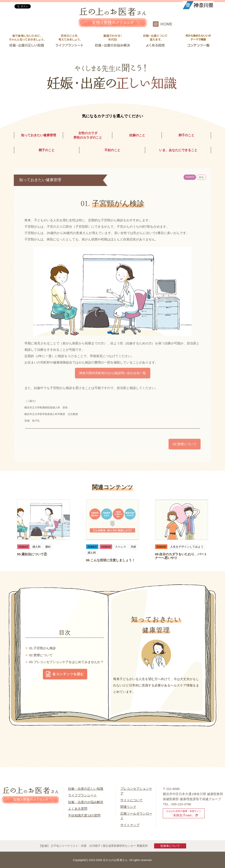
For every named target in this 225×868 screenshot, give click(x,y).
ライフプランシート (82, 795)
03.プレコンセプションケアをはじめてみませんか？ (66, 662)
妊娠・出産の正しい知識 (86, 789)
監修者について (170, 846)
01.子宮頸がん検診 (42, 648)
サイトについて (131, 800)
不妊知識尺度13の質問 (84, 815)
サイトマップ (130, 825)
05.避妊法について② (32, 554)
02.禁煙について (41, 655)
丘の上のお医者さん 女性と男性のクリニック (112, 20)
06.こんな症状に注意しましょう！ (110, 560)
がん (201, 177)
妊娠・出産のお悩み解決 (86, 802)
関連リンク (128, 807)
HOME (189, 24)
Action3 (190, 177)
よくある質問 (78, 809)
